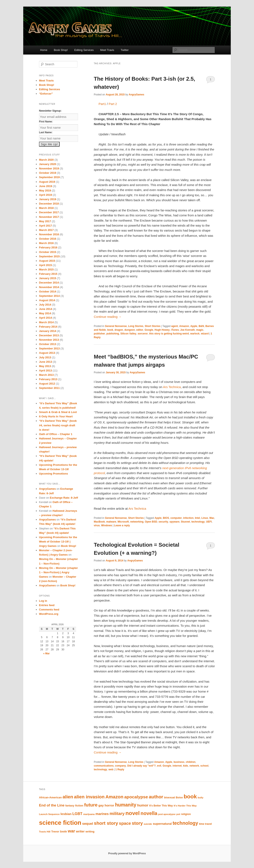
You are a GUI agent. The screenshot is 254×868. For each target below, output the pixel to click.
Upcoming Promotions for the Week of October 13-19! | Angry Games (58, 542)
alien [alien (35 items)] (68, 797)
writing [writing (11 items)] (90, 832)
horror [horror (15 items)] (109, 805)
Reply (120, 769)
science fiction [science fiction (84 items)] (60, 823)
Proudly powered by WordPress (127, 853)
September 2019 (49, 177)
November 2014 (49, 287)
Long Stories (136, 326)
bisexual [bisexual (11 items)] (169, 797)
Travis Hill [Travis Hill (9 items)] (45, 832)
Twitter (125, 50)
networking (137, 522)
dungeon (130, 330)
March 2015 (46, 269)
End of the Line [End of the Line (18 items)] (52, 805)
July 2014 (45, 305)
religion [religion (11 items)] (186, 814)
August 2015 (47, 261)
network (194, 766)
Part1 (102, 104)
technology (198, 522)
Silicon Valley (128, 334)
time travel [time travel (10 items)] (205, 824)
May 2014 (45, 313)
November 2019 (49, 168)
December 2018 (49, 204)
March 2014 (46, 322)
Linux (205, 518)
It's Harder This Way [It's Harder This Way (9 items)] (185, 806)
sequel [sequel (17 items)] (88, 824)
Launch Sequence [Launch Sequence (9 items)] (49, 814)
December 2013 (49, 335)
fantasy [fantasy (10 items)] (70, 806)
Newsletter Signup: (50, 111)
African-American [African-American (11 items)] (50, 797)
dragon (119, 330)
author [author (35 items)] (156, 797)
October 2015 (48, 252)
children (191, 762)
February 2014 (48, 327)
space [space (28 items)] (125, 823)
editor (140, 330)
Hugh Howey (162, 330)
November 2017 (49, 217)
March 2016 (46, 243)
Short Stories (152, 326)
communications (104, 766)
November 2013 (49, 340)
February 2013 (48, 379)
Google (149, 330)
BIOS (166, 518)
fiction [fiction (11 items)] (79, 806)
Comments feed (49, 610)
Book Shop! (61, 50)
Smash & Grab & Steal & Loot (58, 412)
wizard (205, 334)
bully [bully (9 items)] (201, 797)
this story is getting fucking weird (169, 334)
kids (186, 766)
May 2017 (45, 221)
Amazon (184, 326)
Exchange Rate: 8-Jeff (64, 498)
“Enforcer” (46, 94)
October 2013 (48, 344)
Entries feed (47, 605)
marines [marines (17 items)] (102, 814)
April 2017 (45, 226)
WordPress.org (49, 614)
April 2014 (45, 318)
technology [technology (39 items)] (185, 823)
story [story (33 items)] (137, 823)
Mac (212, 518)
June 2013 (46, 362)
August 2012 (47, 384)
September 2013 (49, 348)
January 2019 (48, 199)
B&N (201, 326)
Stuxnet (186, 522)
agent (175, 326)
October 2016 (48, 239)
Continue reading (108, 317)
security (163, 522)
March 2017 (46, 230)
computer (176, 518)
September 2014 (49, 296)
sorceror (143, 334)
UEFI (209, 522)
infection (188, 518)
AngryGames (136, 95)
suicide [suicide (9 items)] (148, 824)
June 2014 (46, 309)
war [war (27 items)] (71, 831)
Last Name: (46, 132)
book (110, 330)
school (205, 766)
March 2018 (46, 208)
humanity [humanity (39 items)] (126, 805)
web (111, 769)
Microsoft (123, 522)
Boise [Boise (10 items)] (179, 798)
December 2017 (49, 212)
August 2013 (47, 353)
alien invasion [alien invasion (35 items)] (89, 797)
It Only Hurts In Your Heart (56, 416)
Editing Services (84, 50)
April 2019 (45, 195)
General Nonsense (116, 326)
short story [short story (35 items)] (106, 823)
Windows (107, 525)
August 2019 (47, 182)
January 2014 (48, 331)
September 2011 (49, 388)
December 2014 (49, 283)
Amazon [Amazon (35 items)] (114, 797)
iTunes (175, 330)
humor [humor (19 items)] (143, 805)
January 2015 (48, 278)
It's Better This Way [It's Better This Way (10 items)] (161, 806)
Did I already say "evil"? (141, 766)
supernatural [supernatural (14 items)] (162, 824)
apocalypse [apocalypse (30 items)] (136, 797)
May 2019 (45, 190)
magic (200, 330)
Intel (197, 518)
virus (97, 525)
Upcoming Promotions (53, 474)
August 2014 (47, 300)
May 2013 (45, 366)
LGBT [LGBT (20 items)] (77, 814)
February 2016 (48, 247)
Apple (194, 326)
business (179, 762)
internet (177, 766)
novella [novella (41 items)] (149, 813)
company (120, 766)
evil (159, 766)
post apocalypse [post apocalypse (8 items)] (167, 814)
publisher (99, 334)
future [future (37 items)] (91, 805)
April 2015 (45, 265)
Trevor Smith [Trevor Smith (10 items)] (59, 832)
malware (111, 522)
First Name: (46, 122)
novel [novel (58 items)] (133, 813)
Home (44, 50)
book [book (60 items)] (190, 796)
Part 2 (113, 104)
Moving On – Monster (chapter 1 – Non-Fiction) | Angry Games (58, 572)
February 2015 (48, 274)
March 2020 (46, 160)
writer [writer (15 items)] (80, 831)
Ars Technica (172, 387)
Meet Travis (107, 50)
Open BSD (151, 522)
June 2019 (46, 186)
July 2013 (45, 357)
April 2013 (45, 371)
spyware (175, 522)
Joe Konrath (188, 330)
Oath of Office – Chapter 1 (56, 434)
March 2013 (46, 375)
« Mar (46, 653)
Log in (43, 601)
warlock (195, 334)
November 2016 (49, 234)
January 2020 (48, 164)
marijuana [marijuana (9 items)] (89, 814)
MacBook (99, 522)
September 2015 (49, 256)
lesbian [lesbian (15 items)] (66, 814)
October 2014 (48, 292)
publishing (113, 334)
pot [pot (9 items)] (178, 814)
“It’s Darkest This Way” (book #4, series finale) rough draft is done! (58, 425)
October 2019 (48, 173)
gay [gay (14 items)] (101, 805)
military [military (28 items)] (117, 814)
